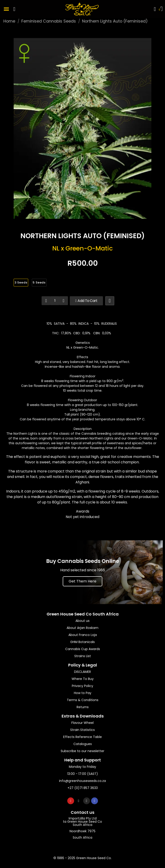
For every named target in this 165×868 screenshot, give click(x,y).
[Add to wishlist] (110, 301)
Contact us (82, 812)
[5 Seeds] (39, 283)
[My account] (155, 9)
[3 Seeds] (21, 283)
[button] (14, 9)
